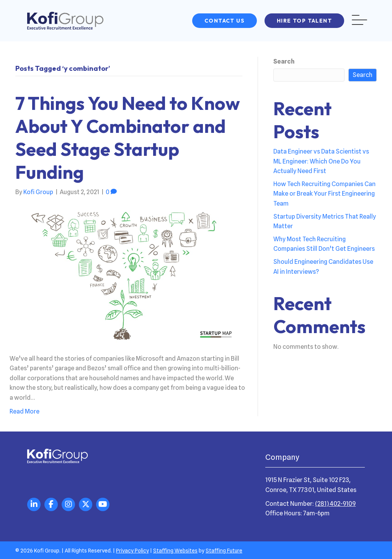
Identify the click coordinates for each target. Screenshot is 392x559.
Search (284, 61)
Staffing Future (224, 551)
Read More (24, 411)
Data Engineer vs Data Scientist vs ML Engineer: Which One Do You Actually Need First (321, 161)
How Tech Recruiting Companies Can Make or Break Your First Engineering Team (324, 194)
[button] (225, 21)
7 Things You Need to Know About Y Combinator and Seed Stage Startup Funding (128, 137)
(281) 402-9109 (335, 504)
